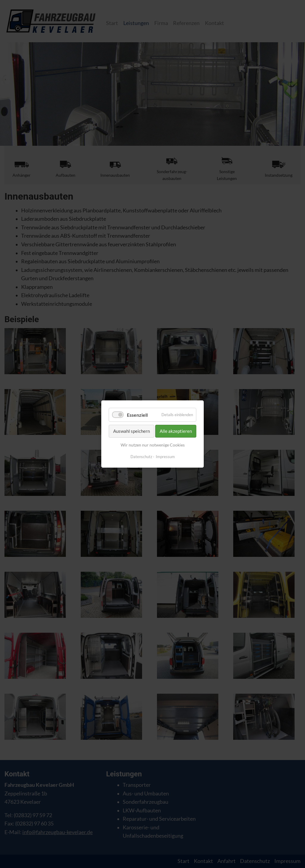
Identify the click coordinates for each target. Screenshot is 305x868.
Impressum (165, 457)
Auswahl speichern (132, 431)
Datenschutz (141, 457)
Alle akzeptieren (176, 431)
